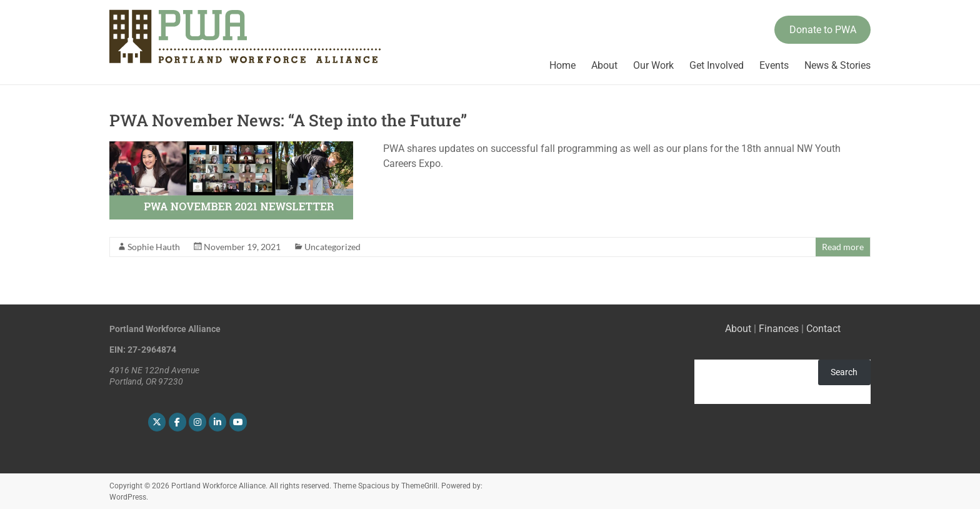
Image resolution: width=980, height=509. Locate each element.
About (604, 65)
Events (774, 65)
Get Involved (717, 65)
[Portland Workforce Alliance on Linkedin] (217, 422)
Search (844, 372)
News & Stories (837, 65)
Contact (823, 329)
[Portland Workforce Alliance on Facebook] (177, 422)
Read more (843, 247)
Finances (779, 329)
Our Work (653, 65)
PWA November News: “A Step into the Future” (288, 120)
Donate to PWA (823, 30)
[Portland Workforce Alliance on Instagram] (197, 422)
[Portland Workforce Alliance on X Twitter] (157, 422)
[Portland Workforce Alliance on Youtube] (238, 422)
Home (562, 65)
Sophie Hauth (154, 247)
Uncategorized (332, 247)
